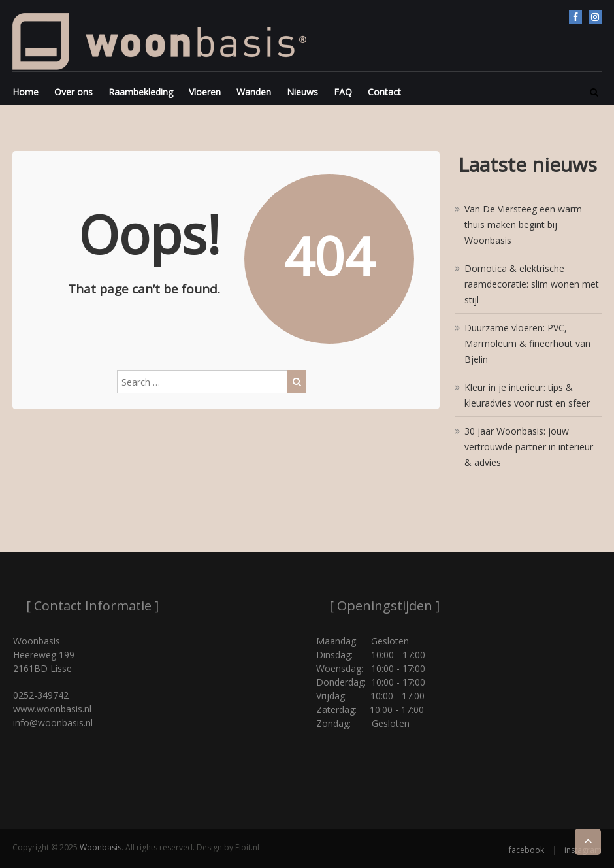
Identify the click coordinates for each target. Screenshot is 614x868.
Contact (384, 92)
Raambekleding (141, 92)
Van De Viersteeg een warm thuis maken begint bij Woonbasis (523, 225)
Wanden (254, 92)
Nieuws (302, 92)
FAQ (343, 92)
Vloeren (205, 92)
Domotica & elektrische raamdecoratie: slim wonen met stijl (532, 284)
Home (25, 92)
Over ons (73, 92)
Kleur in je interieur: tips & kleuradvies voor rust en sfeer (527, 395)
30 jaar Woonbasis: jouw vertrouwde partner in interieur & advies (529, 447)
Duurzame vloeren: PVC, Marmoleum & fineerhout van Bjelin (527, 343)
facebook (575, 17)
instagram (595, 17)
